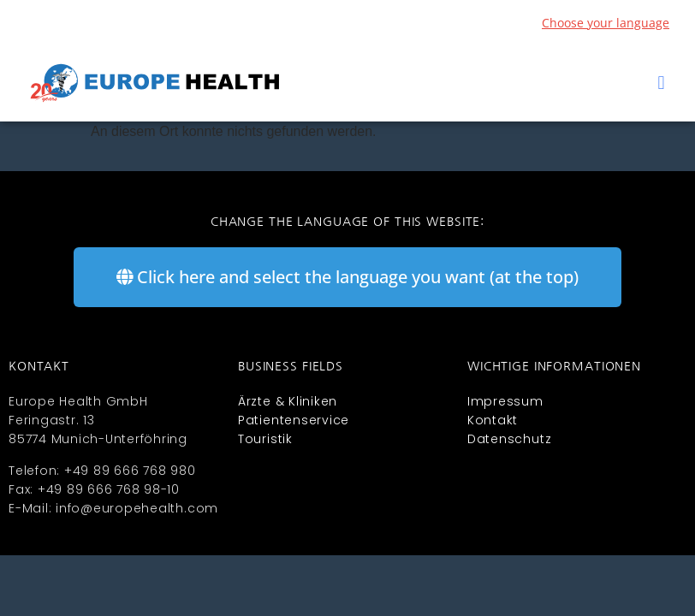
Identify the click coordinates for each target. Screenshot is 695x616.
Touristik (265, 439)
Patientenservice (294, 420)
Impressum (505, 401)
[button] (661, 83)
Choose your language (606, 23)
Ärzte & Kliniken (288, 401)
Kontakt (493, 420)
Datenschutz (509, 439)
